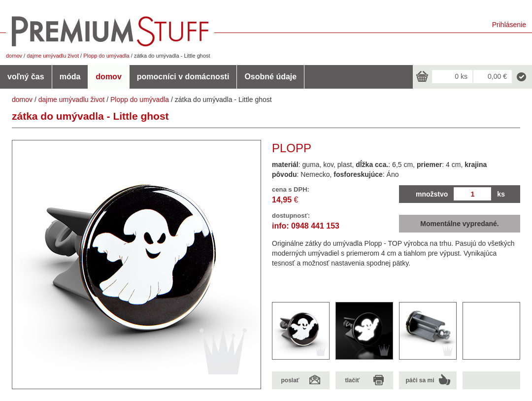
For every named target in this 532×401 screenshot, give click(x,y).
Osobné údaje (270, 77)
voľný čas (26, 77)
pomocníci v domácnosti (183, 77)
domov (14, 56)
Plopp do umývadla (106, 56)
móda (70, 77)
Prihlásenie (509, 25)
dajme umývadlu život (53, 56)
